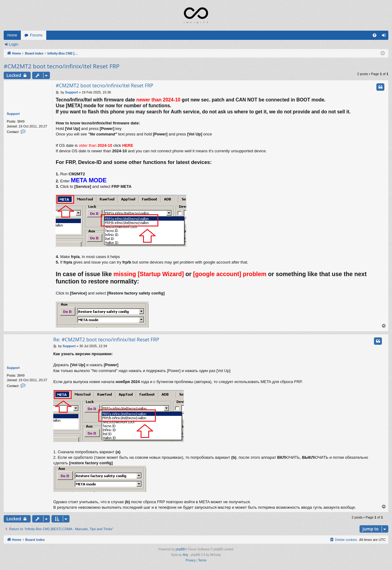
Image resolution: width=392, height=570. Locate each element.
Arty (186, 555)
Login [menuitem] (385, 36)
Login (14, 44)
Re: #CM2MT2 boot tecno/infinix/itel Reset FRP (106, 340)
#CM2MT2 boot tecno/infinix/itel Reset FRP (62, 66)
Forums (36, 35)
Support (13, 114)
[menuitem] (375, 35)
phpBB (180, 549)
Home (12, 35)
